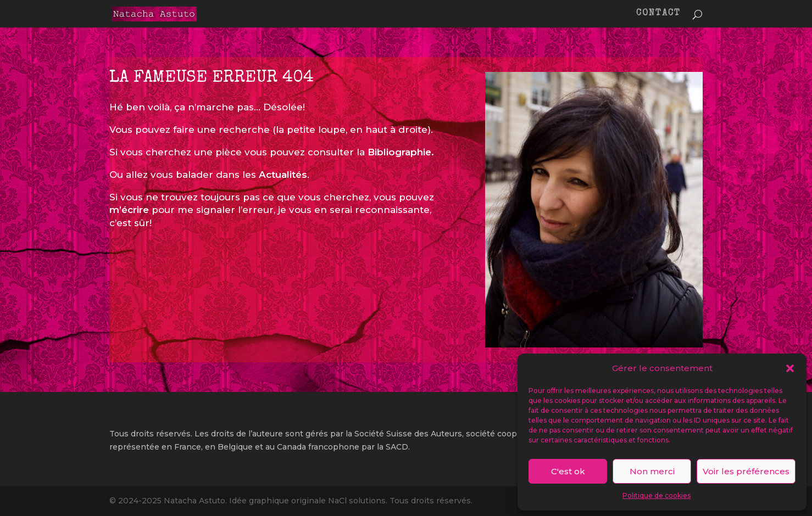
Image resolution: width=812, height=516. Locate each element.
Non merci (652, 471)
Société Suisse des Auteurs (408, 434)
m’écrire (129, 210)
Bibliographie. (401, 152)
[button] (790, 368)
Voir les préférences (746, 471)
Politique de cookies (657, 495)
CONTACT (658, 14)
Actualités (283, 175)
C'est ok (568, 471)
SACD (397, 447)
